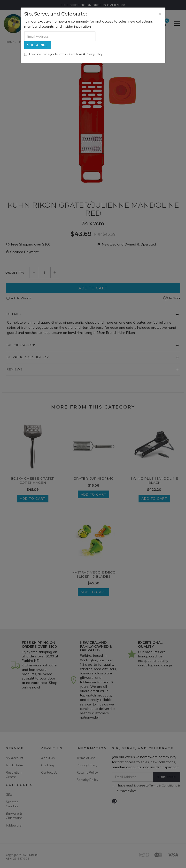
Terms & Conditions (70, 54)
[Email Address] (60, 36)
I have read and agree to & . (64, 54)
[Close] (160, 14)
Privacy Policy (94, 54)
